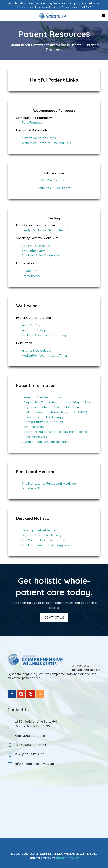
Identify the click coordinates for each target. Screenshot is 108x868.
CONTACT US (54, 617)
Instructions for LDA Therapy (43, 417)
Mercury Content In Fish (39, 530)
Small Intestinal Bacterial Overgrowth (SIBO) (54, 412)
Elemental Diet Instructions (42, 397)
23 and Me (29, 271)
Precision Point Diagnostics (41, 255)
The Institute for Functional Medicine (49, 483)
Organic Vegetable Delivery (42, 535)
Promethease (31, 276)
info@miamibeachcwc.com (33, 764)
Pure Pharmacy (33, 122)
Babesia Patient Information (42, 422)
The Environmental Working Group (47, 545)
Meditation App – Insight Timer (44, 355)
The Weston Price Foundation (43, 540)
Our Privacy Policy (54, 180)
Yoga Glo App (31, 325)
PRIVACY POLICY (67, 858)
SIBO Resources (33, 427)
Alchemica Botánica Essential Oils (46, 143)
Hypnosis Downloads (37, 350)
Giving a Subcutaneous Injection (45, 442)
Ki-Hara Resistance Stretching (44, 335)
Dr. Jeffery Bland (33, 488)
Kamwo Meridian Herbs (39, 138)
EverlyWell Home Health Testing (45, 230)
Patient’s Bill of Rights (54, 188)
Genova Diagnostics (36, 246)
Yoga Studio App (34, 330)
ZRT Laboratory (33, 251)
